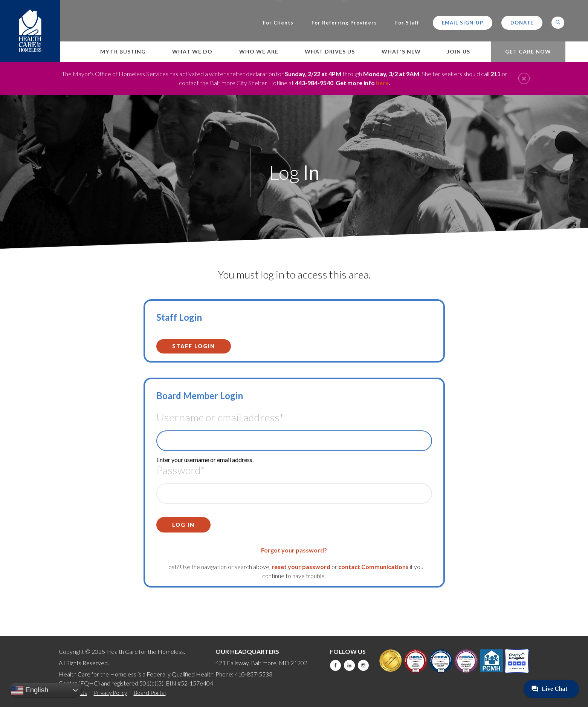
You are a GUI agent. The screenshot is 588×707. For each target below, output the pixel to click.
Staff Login (194, 346)
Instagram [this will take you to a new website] (363, 665)
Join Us (459, 51)
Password (181, 470)
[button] (558, 23)
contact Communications (373, 567)
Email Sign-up (463, 23)
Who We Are (259, 51)
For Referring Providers (344, 23)
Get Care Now (528, 51)
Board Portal (150, 693)
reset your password (301, 567)
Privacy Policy (110, 693)
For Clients (278, 23)
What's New (401, 51)
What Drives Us (330, 51)
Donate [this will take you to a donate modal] (522, 23)
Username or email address (220, 417)
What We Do (192, 51)
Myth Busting (123, 51)
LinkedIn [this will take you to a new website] (349, 665)
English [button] (30, 690)
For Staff (407, 23)
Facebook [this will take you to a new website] (335, 665)
